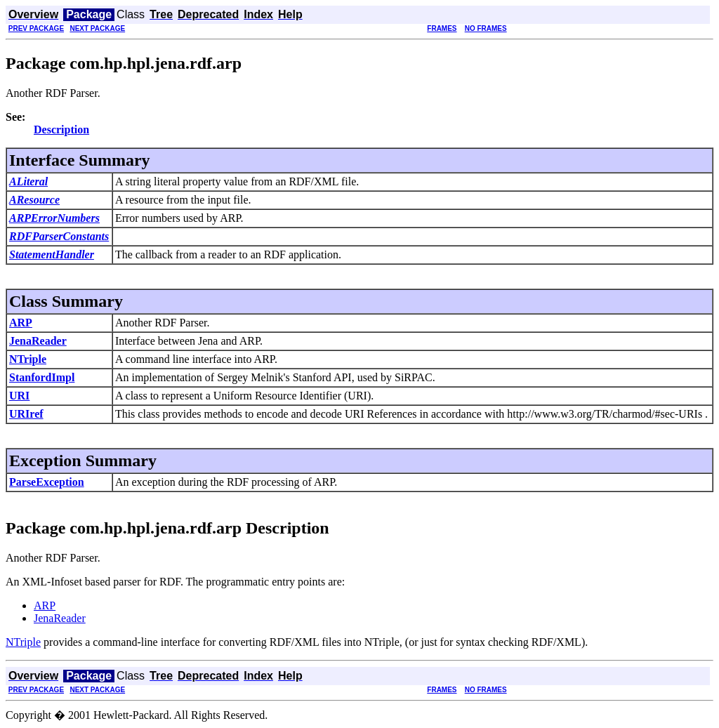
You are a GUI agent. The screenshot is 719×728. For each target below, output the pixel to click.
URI (19, 396)
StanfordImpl (42, 377)
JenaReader (38, 341)
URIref (26, 414)
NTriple (28, 359)
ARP (21, 323)
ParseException (47, 482)
